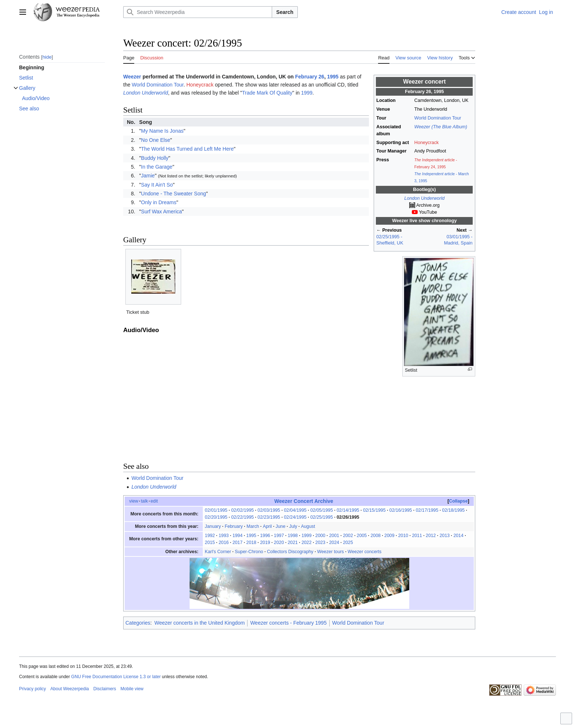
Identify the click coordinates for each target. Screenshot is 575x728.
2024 (334, 543)
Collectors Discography (290, 552)
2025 (348, 543)
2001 (334, 536)
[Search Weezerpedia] (198, 12)
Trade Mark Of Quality (267, 93)
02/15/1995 (374, 510)
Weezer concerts (365, 552)
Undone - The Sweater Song (174, 194)
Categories (138, 623)
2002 (348, 536)
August (308, 526)
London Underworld (424, 198)
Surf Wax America (162, 212)
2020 (279, 543)
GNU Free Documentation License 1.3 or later (116, 677)
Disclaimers (105, 689)
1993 (224, 536)
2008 (375, 536)
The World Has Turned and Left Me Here (188, 149)
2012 (431, 536)
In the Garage (157, 167)
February (234, 526)
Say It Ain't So (157, 185)
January (213, 526)
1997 (279, 536)
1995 (333, 77)
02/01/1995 (216, 510)
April (268, 526)
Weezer (132, 77)
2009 (389, 536)
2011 (417, 536)
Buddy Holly (155, 158)
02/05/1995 (322, 510)
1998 (293, 536)
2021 (293, 543)
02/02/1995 (242, 510)
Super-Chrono (249, 552)
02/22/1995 (242, 517)
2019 (265, 543)
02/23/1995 (269, 517)
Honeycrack (427, 143)
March (253, 526)
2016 (224, 543)
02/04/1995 (295, 510)
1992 (210, 536)
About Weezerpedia (69, 689)
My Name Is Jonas (162, 131)
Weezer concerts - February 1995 (288, 623)
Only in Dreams (159, 202)
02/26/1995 (348, 517)
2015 (210, 543)
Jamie (148, 176)
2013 (445, 536)
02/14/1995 (348, 510)
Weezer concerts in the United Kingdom (199, 623)
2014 (458, 536)
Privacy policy (32, 689)
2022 (306, 543)
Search (285, 12)
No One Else (156, 140)
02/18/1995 (454, 510)
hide (47, 57)
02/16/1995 (401, 510)
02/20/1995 (216, 517)
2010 (403, 536)
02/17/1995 (427, 510)
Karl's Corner (218, 552)
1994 (237, 536)
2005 (362, 536)
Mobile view (132, 689)
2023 (320, 543)
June (281, 526)
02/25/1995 (322, 517)
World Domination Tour (438, 118)
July (293, 526)
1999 (307, 93)
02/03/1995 (269, 510)
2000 (320, 536)
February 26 (310, 77)
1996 (265, 536)
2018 (251, 543)
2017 (237, 543)
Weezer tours (331, 552)
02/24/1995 (295, 517)
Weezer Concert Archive (304, 501)
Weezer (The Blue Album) (441, 127)
